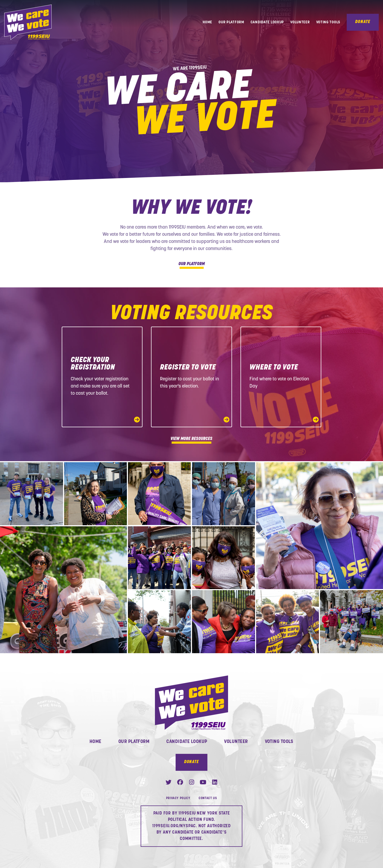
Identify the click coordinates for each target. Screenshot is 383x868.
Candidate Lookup (267, 22)
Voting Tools (328, 22)
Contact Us (208, 798)
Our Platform (231, 22)
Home (207, 22)
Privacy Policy (178, 798)
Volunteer (300, 22)
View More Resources (191, 439)
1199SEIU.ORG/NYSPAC (174, 826)
